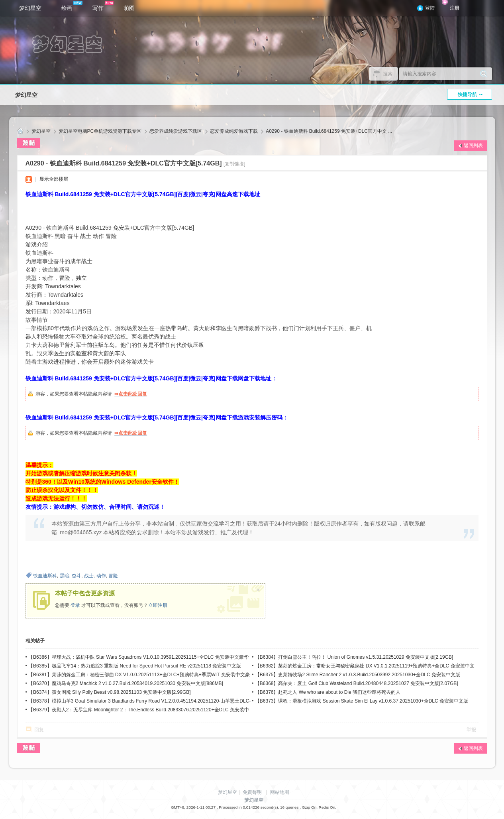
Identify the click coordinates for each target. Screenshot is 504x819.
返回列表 (473, 146)
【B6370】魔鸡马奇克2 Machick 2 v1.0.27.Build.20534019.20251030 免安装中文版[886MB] (126, 683)
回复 (39, 730)
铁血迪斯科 (45, 576)
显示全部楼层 (54, 179)
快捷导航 (467, 94)
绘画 (72, 6)
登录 (75, 605)
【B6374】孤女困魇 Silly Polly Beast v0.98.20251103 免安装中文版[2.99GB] (110, 692)
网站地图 (280, 792)
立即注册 (158, 605)
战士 (89, 576)
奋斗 (76, 576)
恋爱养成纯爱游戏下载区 (176, 131)
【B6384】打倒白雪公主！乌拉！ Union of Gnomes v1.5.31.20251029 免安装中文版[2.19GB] (354, 657)
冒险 (113, 576)
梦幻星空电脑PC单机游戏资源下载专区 (100, 131)
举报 (471, 730)
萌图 (129, 8)
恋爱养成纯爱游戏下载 (234, 131)
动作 (101, 576)
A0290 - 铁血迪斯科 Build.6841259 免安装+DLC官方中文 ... (329, 131)
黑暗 (65, 576)
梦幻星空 (30, 8)
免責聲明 (252, 792)
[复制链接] (234, 164)
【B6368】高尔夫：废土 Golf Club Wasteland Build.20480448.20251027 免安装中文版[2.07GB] (357, 683)
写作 (103, 6)
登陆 (430, 8)
